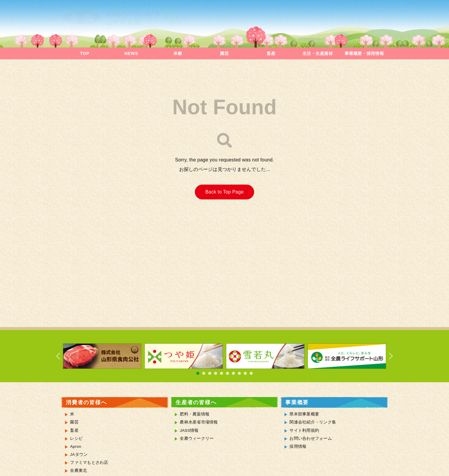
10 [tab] (251, 373)
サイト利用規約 (304, 430)
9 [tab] (245, 373)
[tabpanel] (102, 356)
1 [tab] (198, 373)
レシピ (76, 438)
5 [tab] (222, 373)
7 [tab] (233, 373)
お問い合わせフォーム (311, 438)
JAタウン (79, 454)
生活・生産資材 (318, 53)
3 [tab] (210, 373)
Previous (61, 356)
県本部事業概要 (304, 414)
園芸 (224, 53)
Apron (76, 446)
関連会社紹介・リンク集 (313, 422)
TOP (85, 53)
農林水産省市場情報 (199, 422)
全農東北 (78, 471)
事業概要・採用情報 (364, 53)
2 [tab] (204, 373)
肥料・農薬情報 (195, 414)
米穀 (178, 53)
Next (388, 356)
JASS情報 (189, 430)
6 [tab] (227, 373)
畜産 (271, 53)
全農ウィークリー (197, 438)
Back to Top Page (224, 192)
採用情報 (298, 446)
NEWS (131, 53)
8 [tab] (239, 373)
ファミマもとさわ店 (89, 462)
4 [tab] (216, 373)
